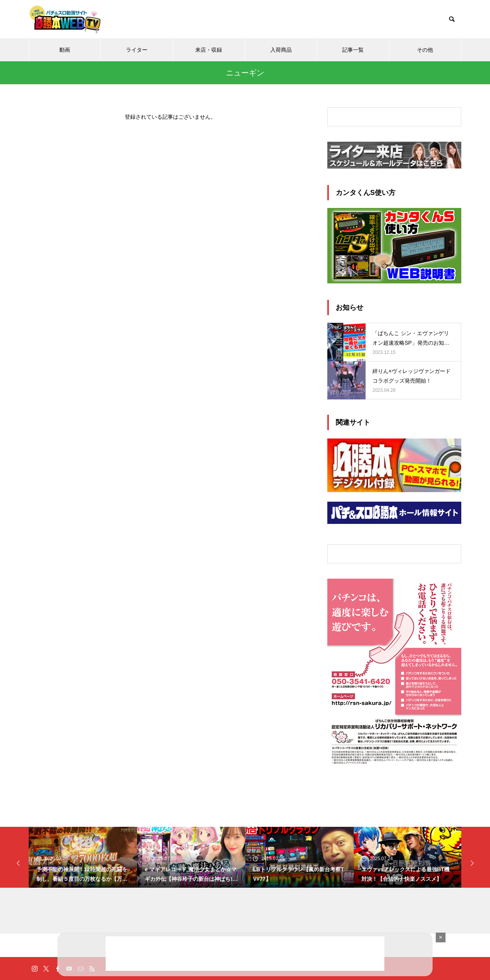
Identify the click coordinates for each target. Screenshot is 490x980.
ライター (137, 50)
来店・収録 (209, 50)
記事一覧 (353, 50)
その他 (425, 50)
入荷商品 (281, 50)
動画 (65, 50)
